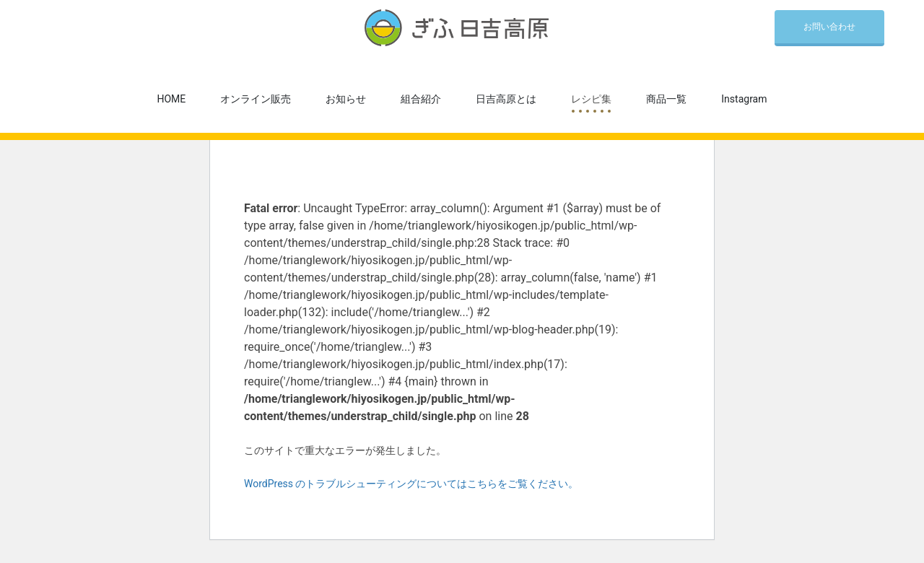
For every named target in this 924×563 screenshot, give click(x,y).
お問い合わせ (829, 27)
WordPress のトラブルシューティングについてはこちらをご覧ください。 (411, 484)
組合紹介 (421, 99)
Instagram (744, 99)
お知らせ (346, 99)
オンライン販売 (256, 99)
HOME (172, 99)
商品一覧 (666, 99)
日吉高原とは (506, 99)
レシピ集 (591, 99)
